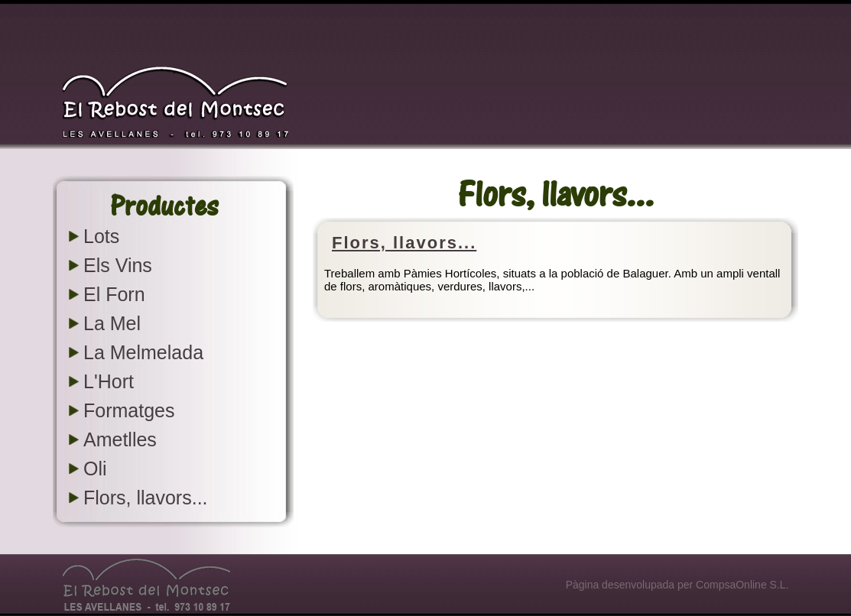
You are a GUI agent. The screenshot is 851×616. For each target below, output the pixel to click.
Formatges (129, 410)
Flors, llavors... (146, 498)
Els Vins (118, 265)
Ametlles (120, 439)
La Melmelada (143, 352)
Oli (95, 468)
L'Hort (109, 381)
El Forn (114, 294)
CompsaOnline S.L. (742, 585)
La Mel (112, 323)
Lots (101, 236)
